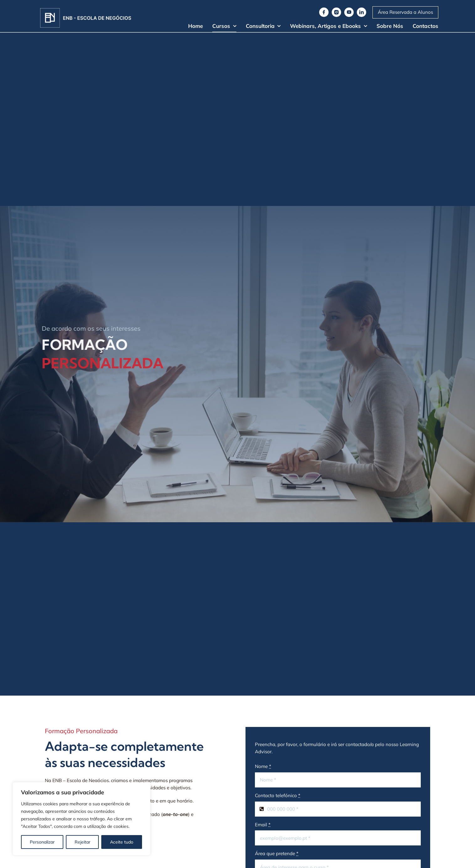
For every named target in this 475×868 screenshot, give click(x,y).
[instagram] (336, 12)
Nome (263, 766)
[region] (82, 819)
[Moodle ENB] (405, 12)
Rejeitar (82, 842)
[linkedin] (362, 12)
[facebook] (324, 12)
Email (263, 825)
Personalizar (42, 842)
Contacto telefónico (278, 795)
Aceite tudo (122, 842)
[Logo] (86, 11)
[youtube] (349, 12)
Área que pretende (277, 853)
